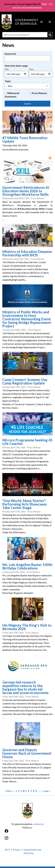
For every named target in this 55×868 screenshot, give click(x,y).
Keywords (10, 54)
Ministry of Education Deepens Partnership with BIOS (27, 253)
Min (7, 69)
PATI (7, 850)
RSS (51, 158)
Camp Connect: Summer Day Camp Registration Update (25, 381)
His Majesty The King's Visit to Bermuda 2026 (27, 627)
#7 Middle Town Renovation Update (25, 139)
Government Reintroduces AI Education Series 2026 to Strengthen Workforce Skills (26, 191)
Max (31, 69)
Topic (8, 81)
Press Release (39, 93)
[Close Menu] (50, 22)
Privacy (17, 850)
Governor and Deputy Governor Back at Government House (27, 753)
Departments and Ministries (32, 851)
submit (50, 35)
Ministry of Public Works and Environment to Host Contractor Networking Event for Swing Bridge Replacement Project (27, 319)
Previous (5, 125)
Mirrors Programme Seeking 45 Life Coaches (27, 442)
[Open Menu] (42, 22)
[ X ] (51, 4)
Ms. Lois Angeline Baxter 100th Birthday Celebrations (27, 566)
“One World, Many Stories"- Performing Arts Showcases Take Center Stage (25, 504)
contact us (38, 824)
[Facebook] (27, 833)
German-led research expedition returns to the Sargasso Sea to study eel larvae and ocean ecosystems (25, 687)
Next (50, 125)
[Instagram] (27, 840)
